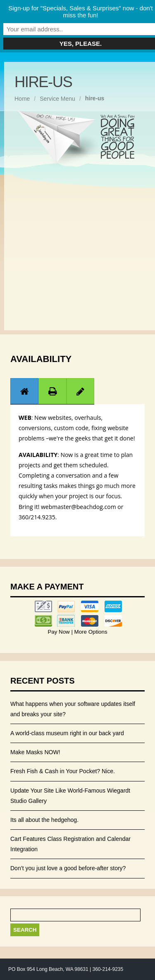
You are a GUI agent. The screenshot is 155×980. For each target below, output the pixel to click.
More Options (90, 632)
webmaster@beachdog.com (79, 507)
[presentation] (24, 391)
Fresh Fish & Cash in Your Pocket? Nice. (63, 771)
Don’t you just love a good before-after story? (68, 868)
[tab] (24, 391)
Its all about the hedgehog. (44, 820)
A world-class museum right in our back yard (67, 733)
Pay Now (59, 632)
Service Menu (57, 99)
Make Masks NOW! (35, 752)
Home (22, 99)
